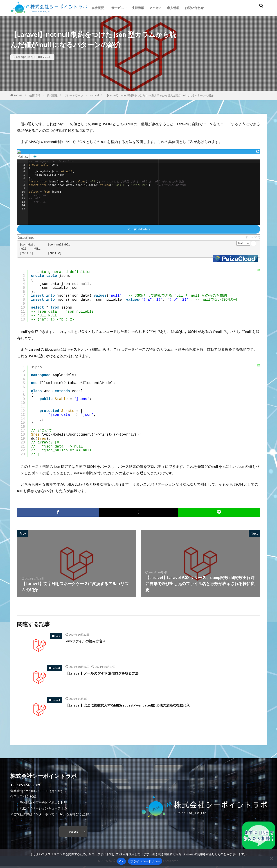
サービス (118, 8)
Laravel (46, 57)
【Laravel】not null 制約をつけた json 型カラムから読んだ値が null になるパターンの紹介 (160, 95)
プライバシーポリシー (145, 861)
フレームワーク (74, 95)
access (73, 833)
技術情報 (138, 8)
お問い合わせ (194, 8)
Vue (58, 636)
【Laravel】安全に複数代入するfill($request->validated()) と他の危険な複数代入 (140, 705)
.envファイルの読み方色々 (90, 641)
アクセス (155, 8)
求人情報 (173, 8)
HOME (18, 95)
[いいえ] (271, 858)
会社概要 (98, 8)
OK (121, 861)
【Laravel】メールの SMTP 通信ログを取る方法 (109, 673)
